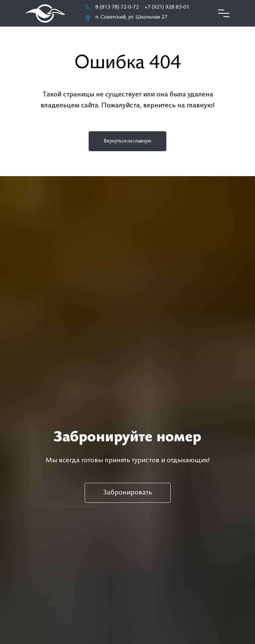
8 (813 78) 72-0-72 (117, 7)
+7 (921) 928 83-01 (167, 7)
